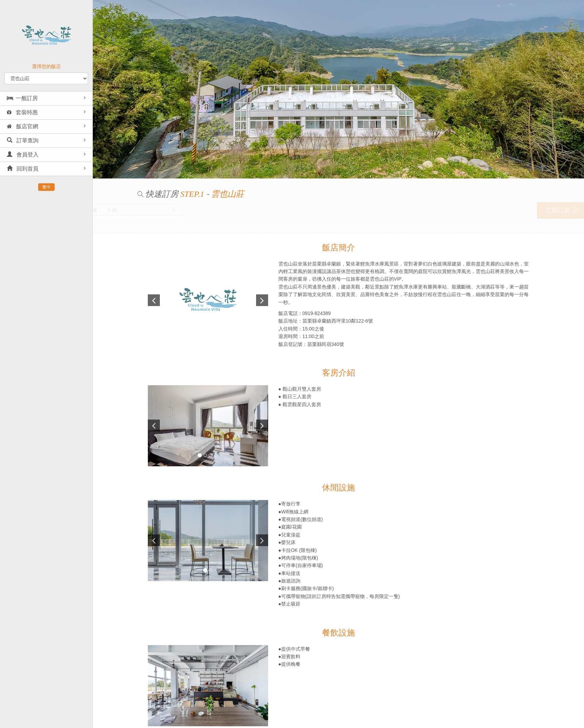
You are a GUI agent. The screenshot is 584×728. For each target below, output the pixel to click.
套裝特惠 (22, 112)
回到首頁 (23, 169)
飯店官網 (23, 126)
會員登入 (23, 155)
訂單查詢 (23, 140)
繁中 (46, 187)
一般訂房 (22, 98)
